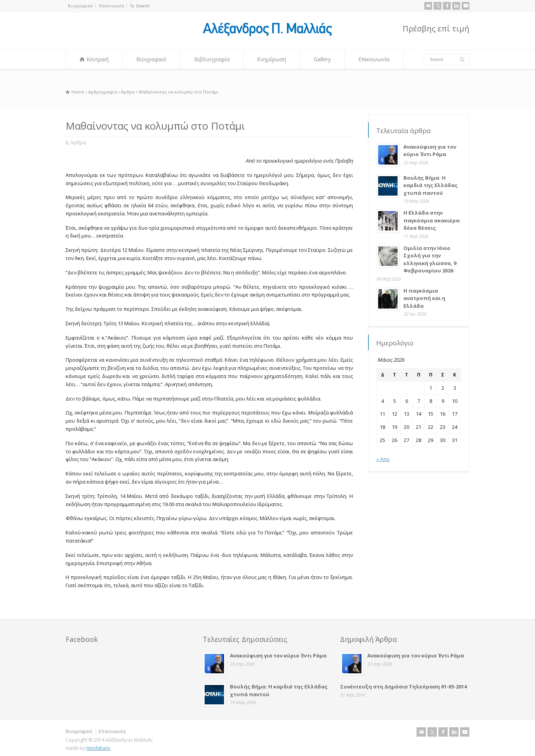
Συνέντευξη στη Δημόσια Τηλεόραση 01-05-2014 (403, 687)
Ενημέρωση (272, 59)
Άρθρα (78, 143)
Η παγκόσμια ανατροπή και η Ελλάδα (424, 298)
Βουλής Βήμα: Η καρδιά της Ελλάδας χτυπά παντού (431, 185)
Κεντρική (98, 59)
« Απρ (383, 459)
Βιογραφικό (80, 6)
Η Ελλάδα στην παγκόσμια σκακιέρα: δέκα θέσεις (432, 220)
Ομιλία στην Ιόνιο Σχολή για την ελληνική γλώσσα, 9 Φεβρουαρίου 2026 (430, 259)
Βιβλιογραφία (212, 59)
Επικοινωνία (112, 6)
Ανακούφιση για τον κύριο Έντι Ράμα (430, 151)
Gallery (322, 59)
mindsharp (98, 748)
